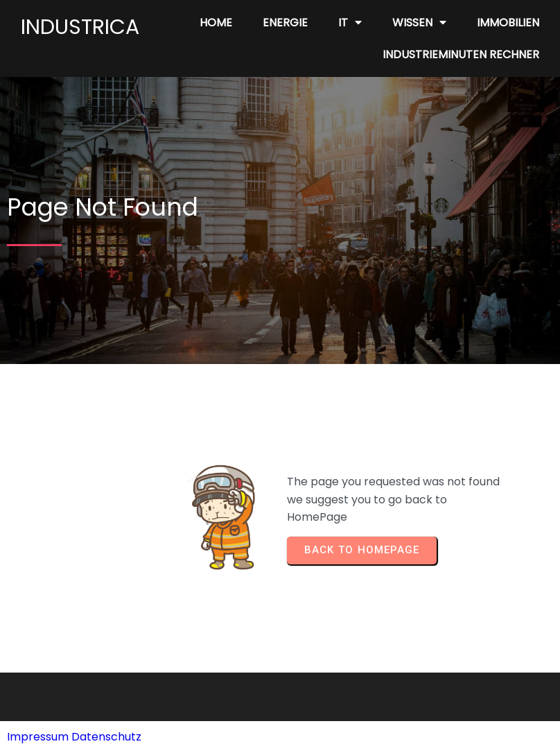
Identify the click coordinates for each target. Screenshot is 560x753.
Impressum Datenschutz (74, 737)
